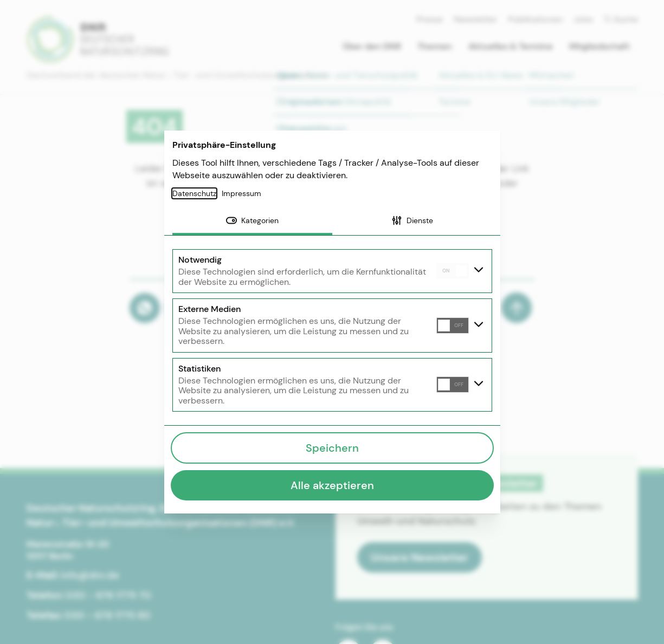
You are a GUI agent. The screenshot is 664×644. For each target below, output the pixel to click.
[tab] (252, 222)
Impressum (241, 193)
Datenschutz (194, 193)
